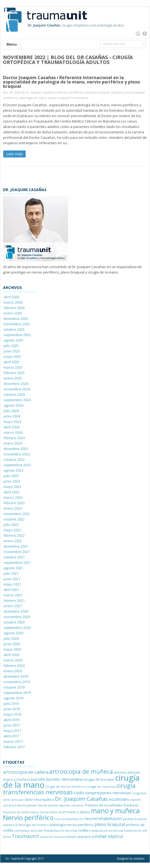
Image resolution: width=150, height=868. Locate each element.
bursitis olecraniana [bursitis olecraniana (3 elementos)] (64, 779)
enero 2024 (13, 443)
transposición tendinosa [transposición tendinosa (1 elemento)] (106, 831)
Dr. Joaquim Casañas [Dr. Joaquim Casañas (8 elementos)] (81, 799)
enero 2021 (13, 606)
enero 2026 (13, 313)
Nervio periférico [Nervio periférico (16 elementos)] (28, 817)
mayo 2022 (12, 530)
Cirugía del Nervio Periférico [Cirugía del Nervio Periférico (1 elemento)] (66, 787)
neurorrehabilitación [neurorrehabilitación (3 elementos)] (103, 818)
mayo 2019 (12, 714)
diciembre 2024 (16, 384)
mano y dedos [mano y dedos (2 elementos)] (78, 812)
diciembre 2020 (16, 611)
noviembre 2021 (17, 552)
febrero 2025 (14, 373)
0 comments (79, 98)
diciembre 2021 (16, 546)
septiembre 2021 (17, 562)
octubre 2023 (14, 459)
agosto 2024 (13, 405)
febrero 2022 (14, 535)
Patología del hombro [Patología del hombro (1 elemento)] (34, 825)
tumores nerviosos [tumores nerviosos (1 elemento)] (53, 837)
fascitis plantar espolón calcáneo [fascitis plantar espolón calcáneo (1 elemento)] (61, 805)
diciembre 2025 (16, 319)
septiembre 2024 (17, 400)
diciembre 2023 (16, 449)
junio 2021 (12, 579)
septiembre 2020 (17, 628)
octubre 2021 (14, 557)
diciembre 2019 (16, 676)
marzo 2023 (13, 497)
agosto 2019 (13, 698)
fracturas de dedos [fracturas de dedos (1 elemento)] (16, 812)
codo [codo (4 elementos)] (79, 793)
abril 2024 (11, 427)
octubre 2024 (14, 394)
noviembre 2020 (17, 617)
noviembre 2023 (17, 454)
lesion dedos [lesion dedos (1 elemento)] (40, 812)
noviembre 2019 (17, 682)
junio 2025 (12, 351)
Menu (12, 44)
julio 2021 (11, 573)
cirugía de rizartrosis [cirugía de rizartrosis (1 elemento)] (101, 787)
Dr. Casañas (13, 859)
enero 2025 (13, 378)
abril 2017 (11, 736)
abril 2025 (11, 362)
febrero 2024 (14, 438)
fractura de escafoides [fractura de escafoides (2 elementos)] (104, 805)
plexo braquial (59, 98)
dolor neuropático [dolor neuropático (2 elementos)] (39, 799)
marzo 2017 (13, 741)
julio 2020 (11, 638)
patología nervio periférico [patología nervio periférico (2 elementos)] (72, 825)
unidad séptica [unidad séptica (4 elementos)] (107, 836)
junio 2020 (12, 644)
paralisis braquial (97, 92)
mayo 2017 (12, 731)
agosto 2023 (13, 470)
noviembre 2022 (17, 514)
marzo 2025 (13, 367)
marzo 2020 (13, 660)
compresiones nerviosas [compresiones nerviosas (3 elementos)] (108, 793)
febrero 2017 (14, 747)
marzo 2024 (13, 432)
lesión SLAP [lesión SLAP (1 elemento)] (57, 812)
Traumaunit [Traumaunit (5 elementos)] (26, 836)
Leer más (14, 154)
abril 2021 (11, 590)
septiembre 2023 (17, 465)
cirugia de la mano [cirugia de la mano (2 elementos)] (99, 779)
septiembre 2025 (17, 335)
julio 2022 (11, 525)
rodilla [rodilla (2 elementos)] (83, 830)
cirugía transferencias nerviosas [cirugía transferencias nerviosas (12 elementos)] (69, 789)
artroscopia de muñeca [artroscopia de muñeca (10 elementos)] (81, 771)
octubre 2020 (14, 622)
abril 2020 (11, 655)
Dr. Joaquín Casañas (40, 92)
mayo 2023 (12, 487)
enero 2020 (13, 671)
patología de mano (33, 98)
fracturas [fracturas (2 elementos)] (131, 805)
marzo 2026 (13, 302)
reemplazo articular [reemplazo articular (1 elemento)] (29, 831)
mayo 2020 (12, 649)
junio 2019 (12, 709)
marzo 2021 (13, 595)
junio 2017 (12, 725)
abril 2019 (11, 720)
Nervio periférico (71, 92)
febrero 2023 (14, 503)
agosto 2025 (13, 340)
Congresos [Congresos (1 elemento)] (139, 793)
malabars (139, 859)
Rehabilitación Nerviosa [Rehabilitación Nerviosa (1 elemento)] (61, 831)
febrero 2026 (14, 308)
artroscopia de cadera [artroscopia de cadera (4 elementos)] (26, 772)
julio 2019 (11, 703)
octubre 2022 (14, 519)
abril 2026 (11, 297)
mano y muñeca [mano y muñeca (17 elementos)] (115, 811)
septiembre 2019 (17, 693)
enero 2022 (13, 541)
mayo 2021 (12, 584)
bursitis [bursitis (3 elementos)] (38, 779)
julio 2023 (11, 476)
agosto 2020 (13, 633)
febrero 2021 (14, 600)
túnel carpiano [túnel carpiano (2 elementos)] (79, 837)
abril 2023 (11, 492)
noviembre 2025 (17, 324)
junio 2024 (12, 416)
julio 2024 (11, 411)
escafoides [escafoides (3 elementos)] (119, 799)
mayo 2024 (12, 422)
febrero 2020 (14, 666)
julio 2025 (11, 346)
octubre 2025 (14, 329)
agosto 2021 (13, 568)
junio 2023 (12, 481)
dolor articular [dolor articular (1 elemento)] (13, 800)
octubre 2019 (14, 687)
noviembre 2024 (17, 389)
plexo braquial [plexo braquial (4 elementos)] (110, 824)
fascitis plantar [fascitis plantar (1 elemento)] (27, 805)
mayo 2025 (12, 356)
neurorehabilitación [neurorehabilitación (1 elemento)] (69, 819)
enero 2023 (13, 508)
